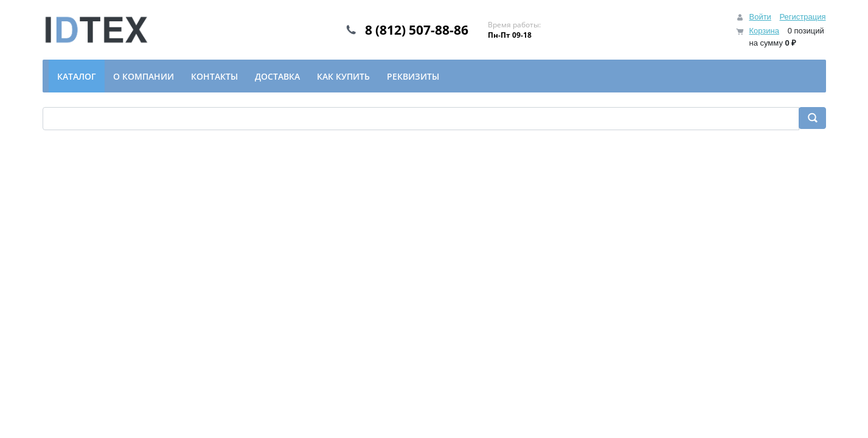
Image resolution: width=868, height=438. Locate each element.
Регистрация (803, 17)
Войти (760, 17)
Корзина (764, 31)
